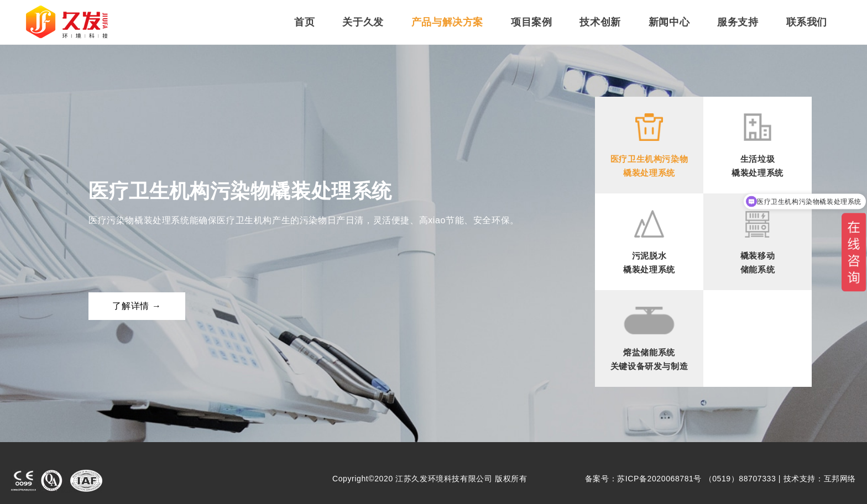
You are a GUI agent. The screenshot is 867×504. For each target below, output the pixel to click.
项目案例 (531, 22)
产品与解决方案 (447, 22)
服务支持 (738, 22)
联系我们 (807, 22)
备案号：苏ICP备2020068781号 (643, 479)
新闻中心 (669, 22)
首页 (304, 22)
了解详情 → (137, 306)
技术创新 (600, 22)
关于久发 (363, 22)
